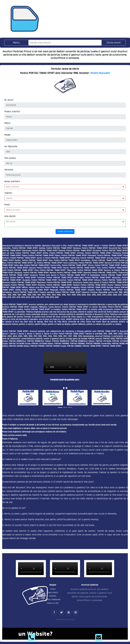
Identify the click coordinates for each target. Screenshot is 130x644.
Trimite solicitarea (65, 231)
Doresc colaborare (53, 600)
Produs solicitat (12, 111)
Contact (53, 596)
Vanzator (9, 170)
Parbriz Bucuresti (100, 73)
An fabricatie (11, 146)
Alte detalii (10, 216)
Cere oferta (53, 593)
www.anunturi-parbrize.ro (13, 246)
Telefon (8, 193)
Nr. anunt (9, 100)
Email (7, 205)
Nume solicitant (12, 181)
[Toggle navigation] (16, 43)
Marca (7, 123)
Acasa (53, 589)
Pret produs (10, 158)
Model (7, 135)
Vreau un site (53, 603)
